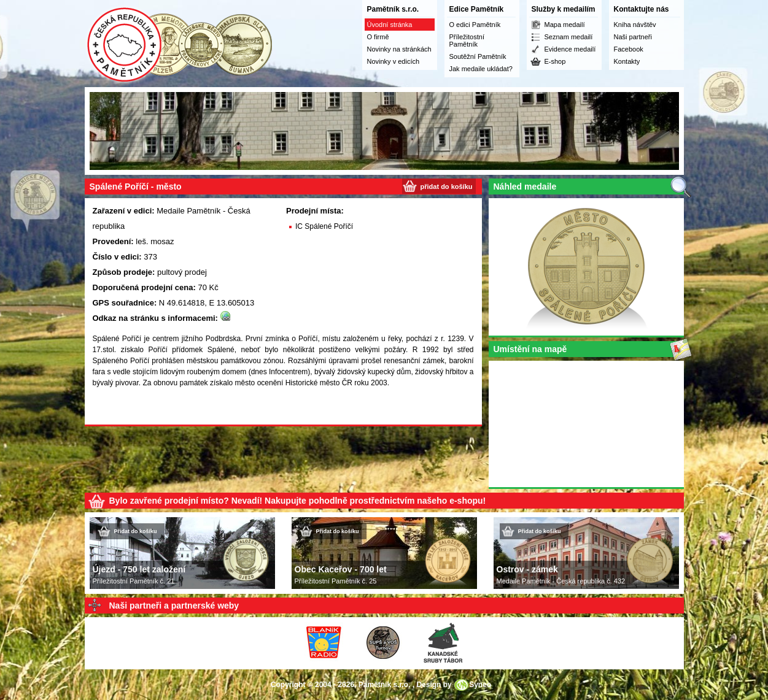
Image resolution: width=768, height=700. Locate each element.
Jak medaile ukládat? (481, 69)
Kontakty (627, 61)
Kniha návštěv (635, 25)
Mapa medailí (565, 25)
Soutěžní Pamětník (478, 56)
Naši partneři (633, 37)
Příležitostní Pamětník (467, 40)
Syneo (480, 685)
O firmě (378, 37)
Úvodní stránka (390, 25)
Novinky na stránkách (399, 49)
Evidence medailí (570, 49)
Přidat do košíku (136, 531)
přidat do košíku (447, 187)
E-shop (555, 61)
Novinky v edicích (394, 61)
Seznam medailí (569, 37)
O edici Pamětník (475, 25)
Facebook (629, 49)
